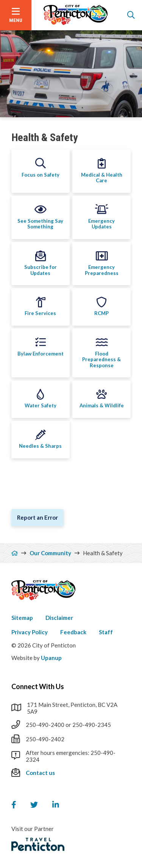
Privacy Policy (30, 632)
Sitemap (22, 618)
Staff (106, 632)
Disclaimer (59, 618)
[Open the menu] (16, 15)
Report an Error (37, 517)
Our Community (50, 553)
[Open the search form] (131, 15)
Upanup (51, 658)
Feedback (73, 632)
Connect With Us (38, 686)
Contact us (40, 773)
